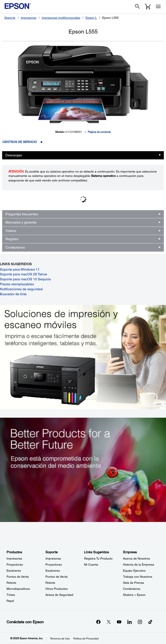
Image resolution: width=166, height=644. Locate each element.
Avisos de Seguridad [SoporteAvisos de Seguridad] (59, 595)
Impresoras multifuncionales (61, 18)
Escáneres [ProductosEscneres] (14, 571)
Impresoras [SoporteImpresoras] (53, 558)
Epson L (91, 18)
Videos (11, 231)
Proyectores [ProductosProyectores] (15, 565)
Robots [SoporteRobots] (50, 583)
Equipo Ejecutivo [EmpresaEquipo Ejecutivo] (134, 571)
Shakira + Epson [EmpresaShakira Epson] (134, 595)
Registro (12, 239)
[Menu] (158, 6)
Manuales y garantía (21, 222)
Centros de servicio (20, 142)
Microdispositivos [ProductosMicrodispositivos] (18, 589)
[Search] (137, 6)
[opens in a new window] (150, 622)
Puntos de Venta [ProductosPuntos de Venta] (18, 577)
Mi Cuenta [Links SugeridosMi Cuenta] (91, 565)
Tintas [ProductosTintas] (11, 595)
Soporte (10, 18)
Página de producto (99, 132)
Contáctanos (15, 247)
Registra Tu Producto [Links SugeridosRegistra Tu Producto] (98, 558)
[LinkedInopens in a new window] (129, 622)
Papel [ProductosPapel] (10, 601)
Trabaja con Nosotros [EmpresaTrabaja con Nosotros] (138, 577)
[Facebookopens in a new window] (98, 622)
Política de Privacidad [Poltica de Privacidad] (86, 639)
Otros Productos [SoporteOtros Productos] (57, 589)
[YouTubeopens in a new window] (119, 622)
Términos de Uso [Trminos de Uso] (60, 639)
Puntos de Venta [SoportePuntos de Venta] (57, 577)
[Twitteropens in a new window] (109, 622)
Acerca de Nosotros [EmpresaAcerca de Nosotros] (136, 558)
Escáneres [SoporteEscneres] (53, 571)
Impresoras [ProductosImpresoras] (14, 558)
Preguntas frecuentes (22, 214)
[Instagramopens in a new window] (140, 622)
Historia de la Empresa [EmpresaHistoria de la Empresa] (139, 565)
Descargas (14, 155)
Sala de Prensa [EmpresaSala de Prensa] (133, 583)
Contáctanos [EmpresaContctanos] (132, 589)
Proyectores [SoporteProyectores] (54, 565)
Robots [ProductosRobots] (11, 583)
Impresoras (29, 18)
